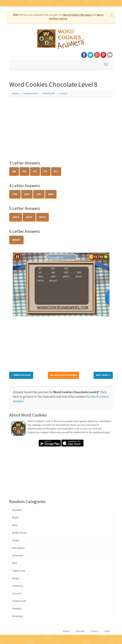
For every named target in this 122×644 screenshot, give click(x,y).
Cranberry (18, 586)
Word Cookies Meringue (77, 15)
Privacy (95, 631)
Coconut (17, 593)
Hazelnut (17, 510)
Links (107, 631)
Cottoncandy (19, 601)
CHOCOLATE (49, 93)
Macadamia (18, 548)
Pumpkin (17, 608)
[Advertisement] (61, 127)
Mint (14, 563)
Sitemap (80, 631)
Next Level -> (103, 375)
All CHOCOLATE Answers (63, 375)
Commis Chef (30, 93)
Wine (15, 525)
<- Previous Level (21, 375)
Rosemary (18, 616)
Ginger (16, 540)
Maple (15, 517)
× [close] (112, 15)
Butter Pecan (19, 533)
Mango (16, 578)
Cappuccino (19, 571)
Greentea (17, 555)
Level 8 (63, 93)
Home (15, 93)
